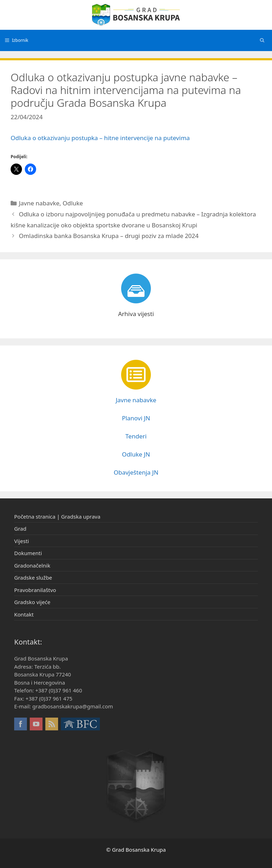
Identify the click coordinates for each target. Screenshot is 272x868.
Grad (20, 529)
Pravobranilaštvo (35, 590)
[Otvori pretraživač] (262, 40)
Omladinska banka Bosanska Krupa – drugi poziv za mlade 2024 (109, 236)
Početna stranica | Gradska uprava (57, 516)
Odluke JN (136, 454)
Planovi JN (136, 418)
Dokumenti (28, 553)
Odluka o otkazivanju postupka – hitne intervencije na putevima (100, 138)
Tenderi (136, 436)
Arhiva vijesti (136, 314)
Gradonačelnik (32, 565)
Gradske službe (33, 577)
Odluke (73, 203)
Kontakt (24, 614)
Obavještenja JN (136, 472)
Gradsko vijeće (32, 602)
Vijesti (22, 541)
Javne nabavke (39, 203)
